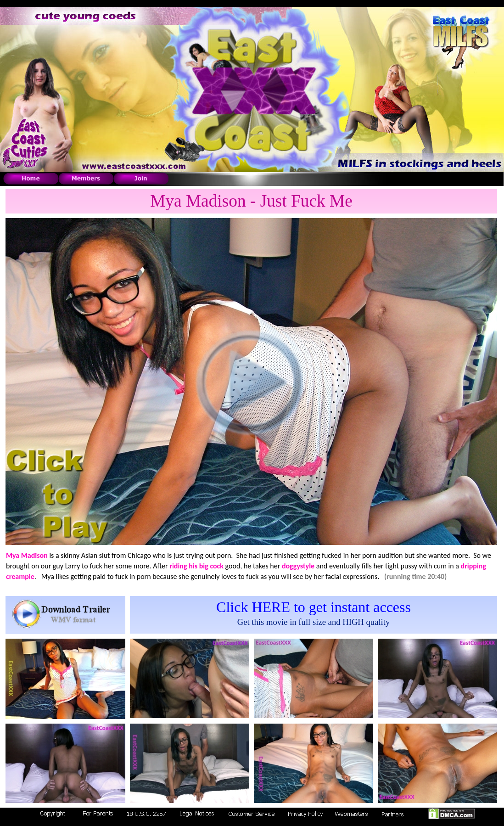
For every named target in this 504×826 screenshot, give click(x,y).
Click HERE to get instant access (314, 607)
